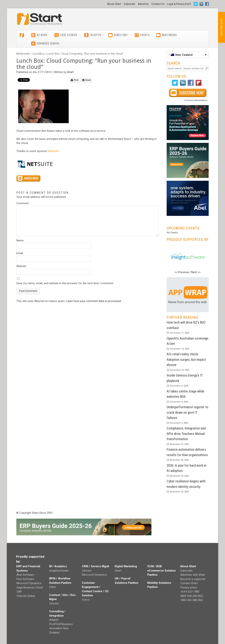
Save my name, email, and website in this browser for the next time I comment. (65, 283)
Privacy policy (189, 588)
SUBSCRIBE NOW (221, 27)
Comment (23, 203)
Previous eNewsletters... (197, 100)
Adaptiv (54, 620)
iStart (70, 72)
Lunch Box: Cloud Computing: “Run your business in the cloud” (85, 54)
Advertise (143, 4)
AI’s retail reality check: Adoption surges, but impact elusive (186, 359)
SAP (19, 592)
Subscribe (129, 4)
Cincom (54, 603)
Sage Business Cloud (30, 588)
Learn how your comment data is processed (93, 301)
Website (21, 266)
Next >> (196, 272)
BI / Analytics (58, 566)
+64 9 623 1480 (190, 592)
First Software (25, 579)
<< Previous (182, 272)
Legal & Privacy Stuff (179, 4)
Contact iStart (189, 583)
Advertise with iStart (193, 575)
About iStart (114, 4)
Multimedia (23, 54)
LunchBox (38, 54)
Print (75, 80)
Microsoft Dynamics (29, 583)
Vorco (86, 600)
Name (20, 240)
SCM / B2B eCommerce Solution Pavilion (161, 571)
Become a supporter (193, 579)
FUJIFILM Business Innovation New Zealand (61, 628)
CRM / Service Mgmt (96, 566)
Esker (53, 587)
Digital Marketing (126, 566)
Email (86, 80)
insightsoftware (59, 571)
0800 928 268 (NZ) (192, 596)
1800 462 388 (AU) (192, 600)
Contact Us (158, 4)
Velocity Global (26, 596)
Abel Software (25, 575)
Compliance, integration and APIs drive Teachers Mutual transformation (186, 434)
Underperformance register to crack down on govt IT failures (187, 412)
